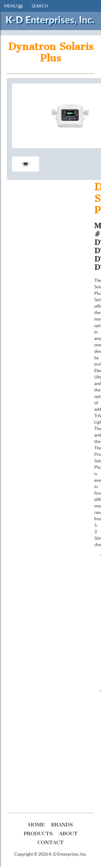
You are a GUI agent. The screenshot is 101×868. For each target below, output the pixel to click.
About (68, 834)
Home (37, 825)
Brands (62, 825)
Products (38, 834)
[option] (26, 165)
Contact (50, 842)
